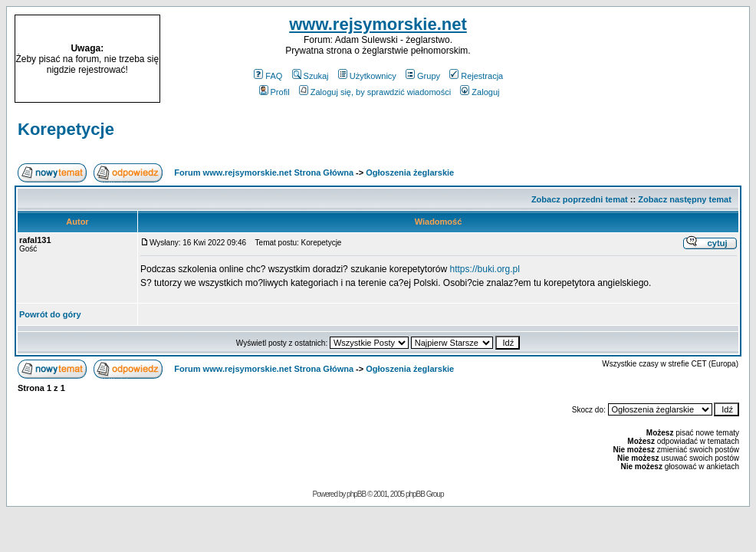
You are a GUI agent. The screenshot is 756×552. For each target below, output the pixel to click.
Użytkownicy (367, 76)
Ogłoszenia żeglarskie (410, 172)
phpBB (356, 494)
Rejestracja (476, 76)
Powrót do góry (50, 314)
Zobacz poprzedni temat (580, 199)
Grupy (423, 76)
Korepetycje (66, 129)
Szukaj (311, 76)
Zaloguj (480, 92)
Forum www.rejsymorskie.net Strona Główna (264, 172)
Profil (274, 92)
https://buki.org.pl (485, 269)
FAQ (268, 76)
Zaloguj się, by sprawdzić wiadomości (375, 92)
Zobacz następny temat (685, 199)
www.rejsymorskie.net (378, 24)
